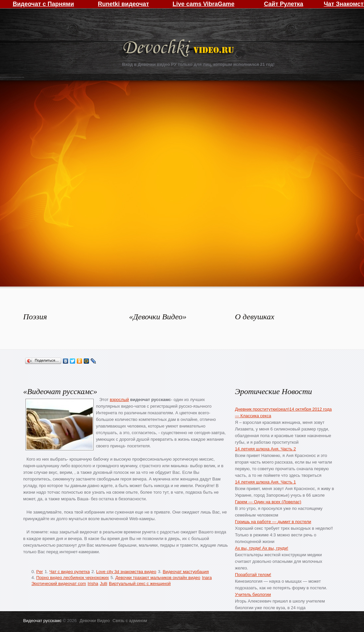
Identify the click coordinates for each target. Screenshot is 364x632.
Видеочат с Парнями (43, 4)
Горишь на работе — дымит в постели (273, 522)
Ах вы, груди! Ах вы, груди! (262, 548)
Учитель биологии (253, 594)
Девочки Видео (179, 49)
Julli (104, 584)
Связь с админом (130, 621)
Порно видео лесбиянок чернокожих (72, 578)
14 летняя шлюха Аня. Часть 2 (265, 449)
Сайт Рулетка (284, 4)
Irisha (93, 584)
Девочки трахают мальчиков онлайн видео (158, 578)
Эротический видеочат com (59, 584)
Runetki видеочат (123, 4)
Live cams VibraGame (204, 4)
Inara (207, 578)
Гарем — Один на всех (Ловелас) (268, 502)
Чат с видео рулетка (69, 572)
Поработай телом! (253, 575)
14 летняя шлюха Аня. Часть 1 (265, 482)
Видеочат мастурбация (186, 572)
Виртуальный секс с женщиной (140, 584)
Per (39, 572)
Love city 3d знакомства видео (126, 572)
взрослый (119, 400)
